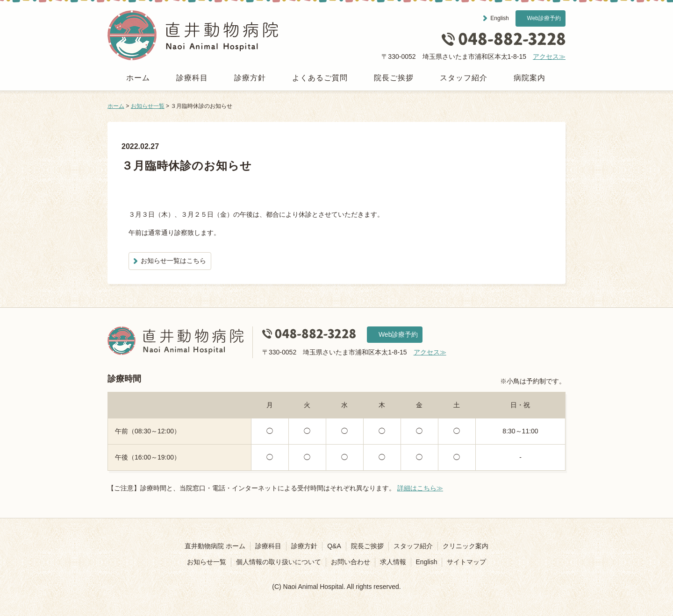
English (499, 18)
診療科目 (192, 78)
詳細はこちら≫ (420, 488)
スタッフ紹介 (464, 78)
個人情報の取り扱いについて (279, 562)
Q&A (334, 546)
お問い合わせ (351, 562)
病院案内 (530, 78)
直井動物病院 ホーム (215, 546)
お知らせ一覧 (148, 106)
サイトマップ (466, 562)
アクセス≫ (549, 57)
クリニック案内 (465, 546)
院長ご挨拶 (394, 78)
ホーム (138, 78)
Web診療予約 (544, 18)
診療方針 (250, 78)
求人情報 (393, 562)
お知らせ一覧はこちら (173, 261)
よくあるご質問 (320, 78)
